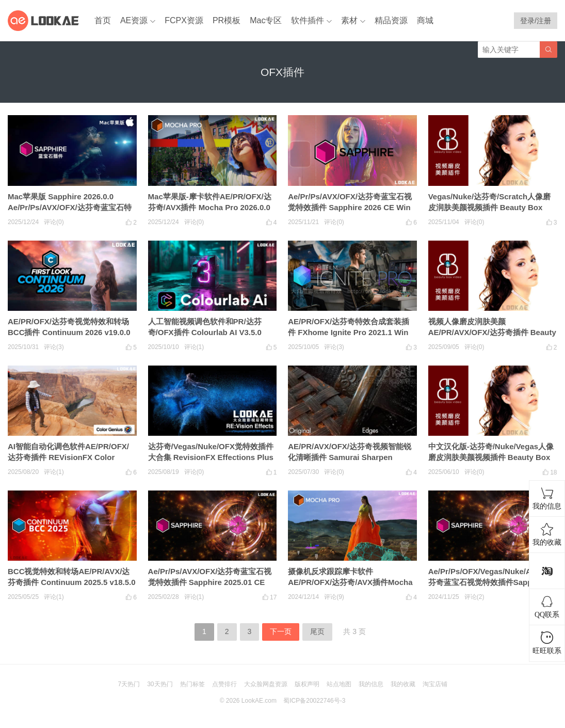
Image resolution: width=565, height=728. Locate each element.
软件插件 (308, 20)
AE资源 (134, 20)
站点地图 (339, 684)
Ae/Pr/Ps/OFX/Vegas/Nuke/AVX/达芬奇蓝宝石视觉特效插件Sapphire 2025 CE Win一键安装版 (490, 582)
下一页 (281, 631)
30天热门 (160, 684)
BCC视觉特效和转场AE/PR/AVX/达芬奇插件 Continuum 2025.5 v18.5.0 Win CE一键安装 (72, 582)
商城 (425, 20)
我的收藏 (403, 684)
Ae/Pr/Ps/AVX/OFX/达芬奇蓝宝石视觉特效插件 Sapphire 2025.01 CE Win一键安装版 (210, 582)
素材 (349, 20)
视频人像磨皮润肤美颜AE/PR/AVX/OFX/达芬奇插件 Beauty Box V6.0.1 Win (492, 332)
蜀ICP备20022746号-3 (314, 701)
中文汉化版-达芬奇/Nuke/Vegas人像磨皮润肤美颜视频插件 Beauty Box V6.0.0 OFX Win (491, 457)
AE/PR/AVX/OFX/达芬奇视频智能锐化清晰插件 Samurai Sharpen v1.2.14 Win (350, 457)
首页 (103, 20)
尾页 (317, 631)
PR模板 (227, 20)
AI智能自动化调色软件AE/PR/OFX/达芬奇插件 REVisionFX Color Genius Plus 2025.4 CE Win (68, 457)
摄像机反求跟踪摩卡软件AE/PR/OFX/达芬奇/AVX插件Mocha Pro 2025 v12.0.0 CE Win (350, 582)
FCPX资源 (184, 20)
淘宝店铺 (435, 684)
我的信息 (371, 684)
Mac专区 (266, 20)
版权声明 (307, 684)
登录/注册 (536, 21)
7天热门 (129, 684)
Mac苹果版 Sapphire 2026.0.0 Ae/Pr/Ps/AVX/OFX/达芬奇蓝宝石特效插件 (70, 207)
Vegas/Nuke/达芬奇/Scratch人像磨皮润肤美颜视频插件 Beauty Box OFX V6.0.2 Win (490, 207)
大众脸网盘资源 (266, 684)
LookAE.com (259, 701)
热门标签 (192, 684)
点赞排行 (224, 684)
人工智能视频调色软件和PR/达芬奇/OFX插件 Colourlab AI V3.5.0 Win (205, 332)
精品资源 (391, 20)
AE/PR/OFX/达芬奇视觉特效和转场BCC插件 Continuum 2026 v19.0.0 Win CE (69, 332)
